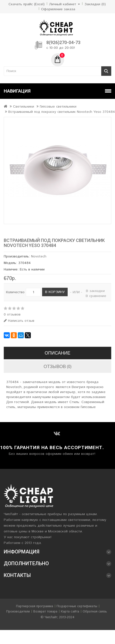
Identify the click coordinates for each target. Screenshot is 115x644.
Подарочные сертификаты (77, 606)
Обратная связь (95, 612)
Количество (15, 292)
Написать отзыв (19, 321)
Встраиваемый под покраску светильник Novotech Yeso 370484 (62, 112)
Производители (18, 612)
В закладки (95, 291)
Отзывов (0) (57, 366)
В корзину (55, 292)
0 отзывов (12, 314)
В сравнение (96, 296)
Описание (57, 353)
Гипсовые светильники (58, 107)
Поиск (106, 71)
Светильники (24, 107)
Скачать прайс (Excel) (27, 4)
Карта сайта (70, 612)
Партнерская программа (35, 606)
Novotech (39, 256)
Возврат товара (45, 612)
